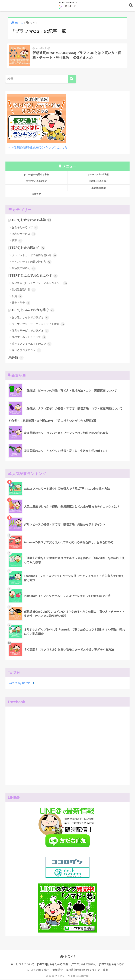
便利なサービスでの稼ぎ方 (30, 331)
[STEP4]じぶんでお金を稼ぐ (31, 311)
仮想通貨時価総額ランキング (83, 970)
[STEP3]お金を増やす (36, 182)
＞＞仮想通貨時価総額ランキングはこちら (37, 148)
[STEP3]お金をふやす (112, 965)
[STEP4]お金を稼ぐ (99, 182)
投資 (17, 297)
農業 (17, 241)
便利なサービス (24, 235)
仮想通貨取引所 (24, 290)
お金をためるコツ (25, 228)
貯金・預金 (21, 303)
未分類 (16, 358)
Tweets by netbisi (21, 684)
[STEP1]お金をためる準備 (30, 221)
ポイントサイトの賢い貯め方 (32, 262)
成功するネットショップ (29, 338)
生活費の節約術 (99, 188)
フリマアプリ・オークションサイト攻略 (38, 325)
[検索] (72, 79)
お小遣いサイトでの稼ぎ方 (30, 318)
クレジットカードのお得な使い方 (34, 256)
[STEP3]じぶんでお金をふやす (33, 276)
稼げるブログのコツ (26, 351)
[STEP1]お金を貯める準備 (36, 175)
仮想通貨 (36, 191)
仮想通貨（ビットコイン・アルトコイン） (40, 284)
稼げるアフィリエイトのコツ (32, 344)
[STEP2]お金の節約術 (99, 175)
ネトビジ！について (22, 965)
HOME (68, 957)
